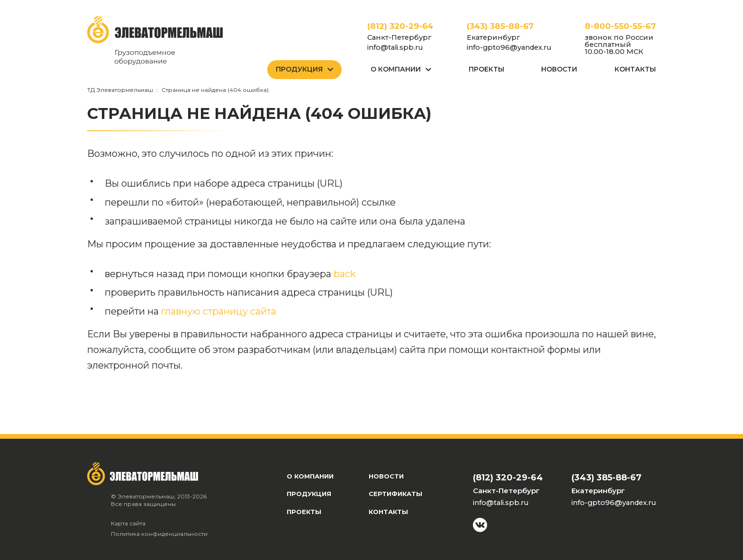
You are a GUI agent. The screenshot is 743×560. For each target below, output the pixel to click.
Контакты (635, 69)
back (345, 274)
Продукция (299, 69)
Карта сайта (128, 523)
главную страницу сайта (219, 311)
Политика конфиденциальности (159, 534)
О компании (310, 476)
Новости (559, 69)
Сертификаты (395, 494)
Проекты (486, 69)
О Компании (396, 69)
